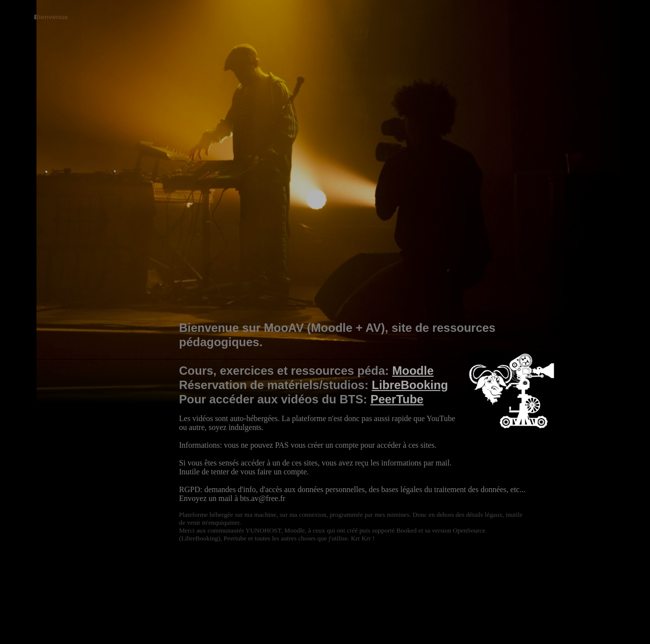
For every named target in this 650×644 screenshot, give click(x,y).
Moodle (413, 371)
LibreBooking (410, 385)
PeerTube (397, 399)
